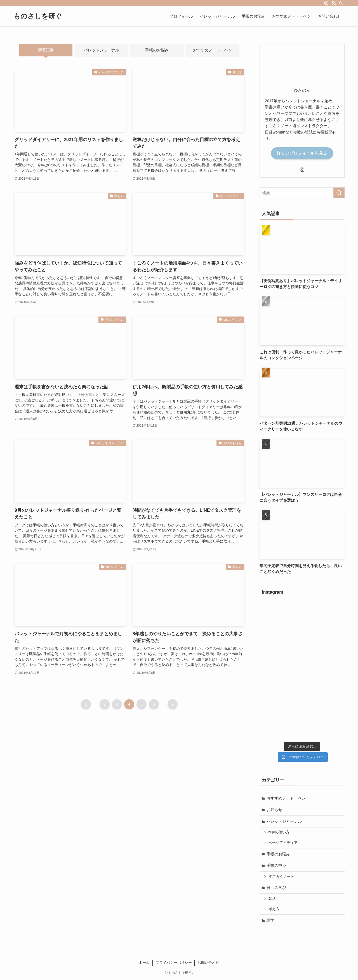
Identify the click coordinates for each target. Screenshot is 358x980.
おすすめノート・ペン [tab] (213, 50)
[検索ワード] (302, 193)
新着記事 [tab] (46, 50)
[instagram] (326, 3)
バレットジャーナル (284, 821)
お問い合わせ (208, 963)
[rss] (334, 3)
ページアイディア (283, 843)
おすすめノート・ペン (286, 798)
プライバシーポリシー (174, 963)
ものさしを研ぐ (38, 16)
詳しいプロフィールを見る (302, 153)
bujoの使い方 (279, 832)
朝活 (272, 899)
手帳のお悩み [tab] (157, 50)
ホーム (144, 963)
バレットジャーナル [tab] (102, 50)
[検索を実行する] (339, 193)
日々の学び (276, 888)
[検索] (341, 3)
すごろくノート (281, 877)
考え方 (274, 909)
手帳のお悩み (278, 854)
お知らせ (274, 810)
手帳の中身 (276, 865)
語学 (270, 920)
